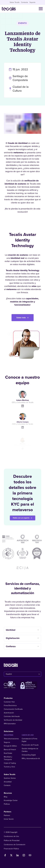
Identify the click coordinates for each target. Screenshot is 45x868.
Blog (6, 797)
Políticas (7, 804)
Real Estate (8, 753)
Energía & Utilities (10, 746)
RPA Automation (10, 724)
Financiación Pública (11, 849)
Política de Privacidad (12, 840)
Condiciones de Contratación (15, 845)
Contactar (25, 2)
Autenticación (9, 713)
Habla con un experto (23, 518)
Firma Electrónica (10, 705)
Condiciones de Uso (11, 836)
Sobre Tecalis (15, 2)
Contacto (7, 785)
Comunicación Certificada (13, 709)
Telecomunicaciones (11, 739)
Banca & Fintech (10, 750)
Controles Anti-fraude (12, 716)
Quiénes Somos (10, 778)
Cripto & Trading (10, 763)
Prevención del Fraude (30, 745)
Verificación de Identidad (13, 720)
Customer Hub (9, 702)
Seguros (7, 742)
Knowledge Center (11, 800)
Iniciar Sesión (9, 819)
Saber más (23, 318)
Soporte (32, 2)
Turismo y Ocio (9, 767)
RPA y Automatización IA (31, 759)
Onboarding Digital (29, 755)
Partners (7, 815)
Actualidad (8, 782)
